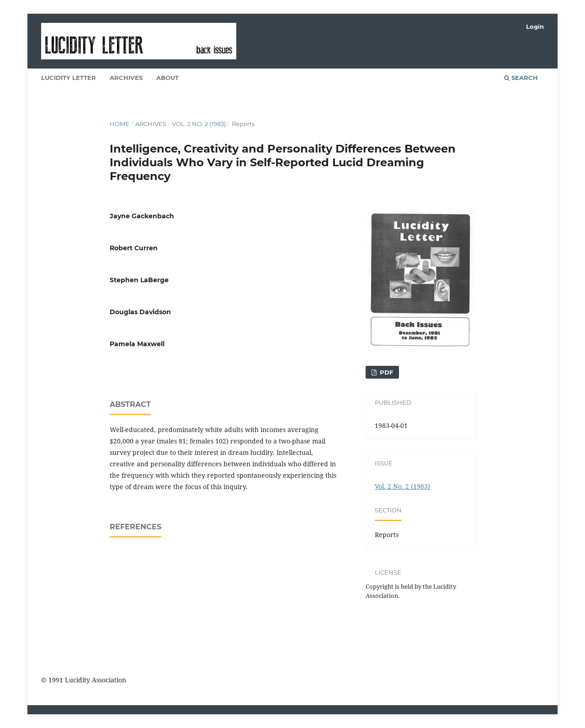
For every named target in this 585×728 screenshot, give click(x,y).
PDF (386, 372)
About (168, 78)
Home (120, 124)
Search (521, 78)
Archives (126, 78)
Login (535, 26)
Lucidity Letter (69, 78)
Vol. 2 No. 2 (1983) (199, 124)
